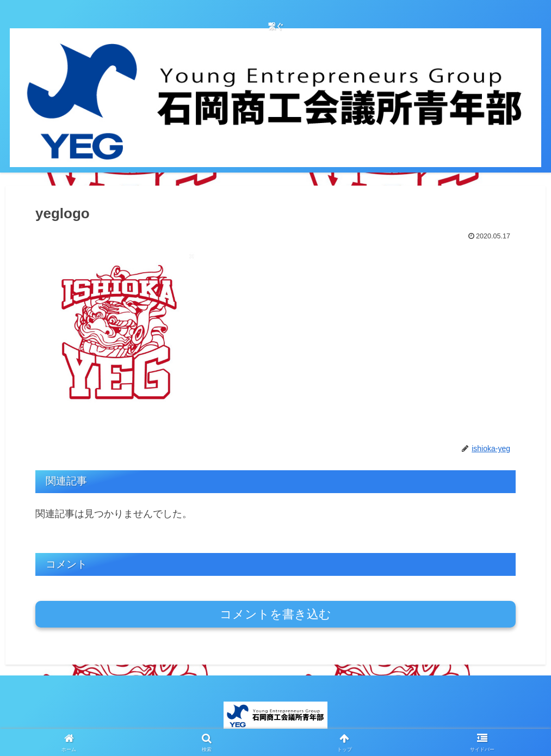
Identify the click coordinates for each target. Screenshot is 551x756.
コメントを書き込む (275, 614)
